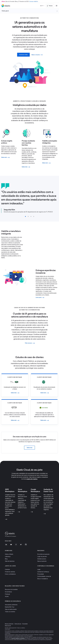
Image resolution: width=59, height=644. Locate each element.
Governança (8, 592)
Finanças (7, 594)
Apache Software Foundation (18, 638)
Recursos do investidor (11, 589)
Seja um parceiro (42, 561)
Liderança (8, 556)
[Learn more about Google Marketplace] (32, 512)
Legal (39, 569)
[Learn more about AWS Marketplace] (6, 520)
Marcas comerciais (9, 624)
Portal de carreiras (10, 572)
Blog (6, 559)
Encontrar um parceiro (43, 554)
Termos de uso (18, 624)
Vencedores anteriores (11, 605)
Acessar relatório (34, 1)
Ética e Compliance (43, 579)
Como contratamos (10, 574)
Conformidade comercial (44, 576)
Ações (7, 596)
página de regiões (32, 479)
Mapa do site (8, 626)
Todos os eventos (10, 612)
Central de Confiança (43, 572)
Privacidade (41, 574)
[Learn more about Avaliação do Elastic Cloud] (45, 514)
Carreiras (7, 569)
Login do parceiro (42, 556)
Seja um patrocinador (11, 609)
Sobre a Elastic (9, 554)
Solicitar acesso (42, 559)
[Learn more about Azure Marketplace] (19, 512)
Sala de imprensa (10, 561)
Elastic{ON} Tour (10, 607)
